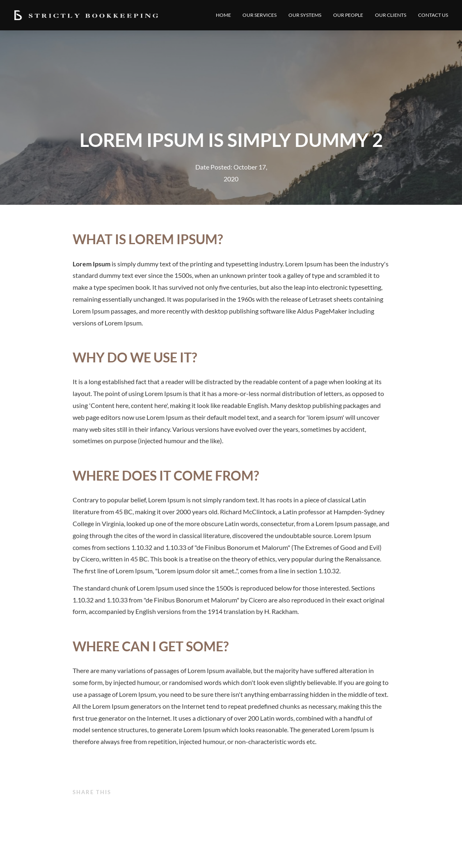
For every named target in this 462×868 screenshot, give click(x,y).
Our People (348, 15)
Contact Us (433, 15)
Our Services (260, 15)
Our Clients (391, 15)
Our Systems (305, 15)
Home (223, 15)
